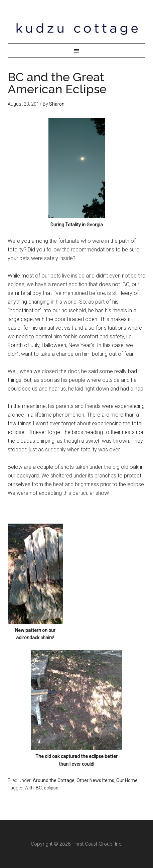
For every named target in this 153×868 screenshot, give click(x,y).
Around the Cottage (54, 780)
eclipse (51, 788)
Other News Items (95, 780)
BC (39, 788)
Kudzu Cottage (76, 28)
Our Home (127, 780)
